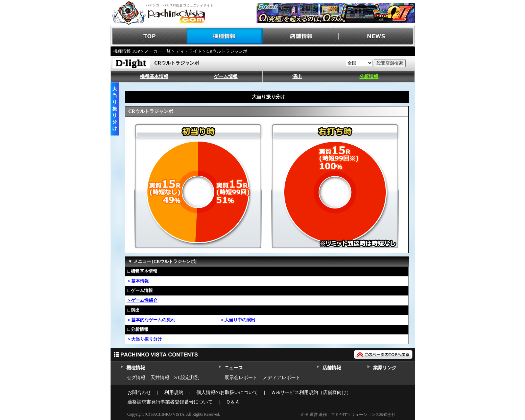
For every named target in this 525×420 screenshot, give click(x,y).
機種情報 (225, 36)
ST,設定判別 (187, 378)
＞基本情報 (138, 281)
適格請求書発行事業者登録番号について (170, 402)
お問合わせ (139, 392)
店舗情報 (301, 36)
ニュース (234, 368)
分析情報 (369, 77)
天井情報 (160, 378)
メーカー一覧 (158, 51)
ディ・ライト (189, 51)
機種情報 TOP (127, 51)
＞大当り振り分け (144, 339)
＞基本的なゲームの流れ (151, 320)
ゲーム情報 (226, 77)
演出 (297, 77)
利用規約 (174, 392)
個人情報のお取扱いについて (227, 392)
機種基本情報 (154, 77)
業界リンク (385, 368)
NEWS (377, 36)
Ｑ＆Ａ (233, 402)
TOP (149, 36)
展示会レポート (241, 378)
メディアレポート (282, 378)
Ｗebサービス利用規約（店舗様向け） (311, 392)
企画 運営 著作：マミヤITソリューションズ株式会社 (348, 415)
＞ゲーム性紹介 (142, 300)
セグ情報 (136, 378)
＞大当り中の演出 (238, 320)
